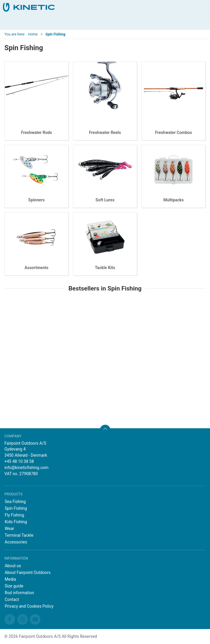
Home (33, 34)
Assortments (36, 268)
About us (13, 566)
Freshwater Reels (105, 132)
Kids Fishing (16, 522)
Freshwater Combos (174, 132)
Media (10, 579)
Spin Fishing (16, 508)
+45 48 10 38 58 (19, 461)
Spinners (37, 200)
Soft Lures (105, 200)
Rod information (19, 593)
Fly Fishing (14, 515)
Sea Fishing (15, 502)
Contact (12, 599)
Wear (9, 529)
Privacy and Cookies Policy (29, 606)
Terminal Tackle (19, 535)
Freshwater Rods (37, 132)
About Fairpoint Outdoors (28, 572)
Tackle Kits (105, 268)
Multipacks (174, 200)
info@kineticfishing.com (27, 468)
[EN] (29, 7)
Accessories (16, 542)
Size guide (14, 586)
